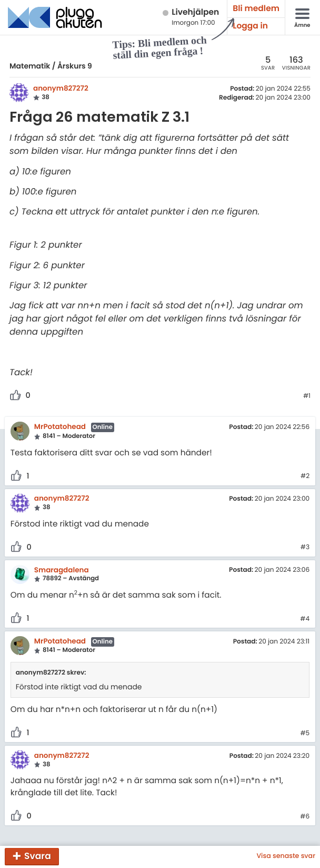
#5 (305, 734)
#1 (307, 396)
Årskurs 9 (75, 66)
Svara (38, 856)
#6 (305, 817)
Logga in (250, 26)
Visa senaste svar (286, 856)
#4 (305, 619)
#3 (305, 548)
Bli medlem (256, 9)
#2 (305, 476)
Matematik (30, 66)
